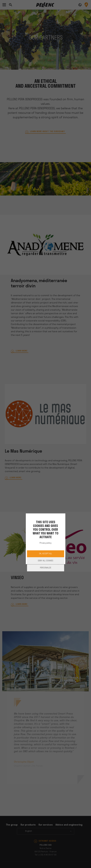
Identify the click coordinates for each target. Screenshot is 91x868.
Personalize (46, 568)
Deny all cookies (46, 561)
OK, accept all (46, 554)
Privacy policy (45, 543)
